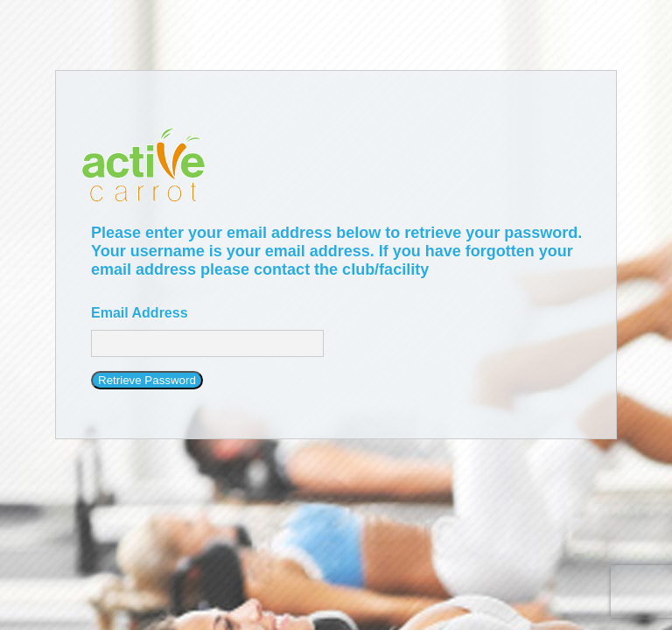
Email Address (140, 313)
